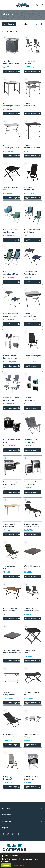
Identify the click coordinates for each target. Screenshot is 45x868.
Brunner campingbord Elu (31, 104)
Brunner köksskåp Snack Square (31, 483)
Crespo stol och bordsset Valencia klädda (11, 358)
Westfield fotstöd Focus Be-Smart (11, 315)
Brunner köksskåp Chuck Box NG (10, 483)
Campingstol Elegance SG (9, 778)
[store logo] (22, 5)
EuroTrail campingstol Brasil (11, 273)
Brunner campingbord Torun (12, 104)
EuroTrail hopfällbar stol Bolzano (32, 231)
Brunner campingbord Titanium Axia (30, 316)
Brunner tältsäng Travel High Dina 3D (32, 525)
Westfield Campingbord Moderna (9, 695)
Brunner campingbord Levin (11, 147)
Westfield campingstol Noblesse (29, 190)
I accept (6, 865)
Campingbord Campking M (9, 525)
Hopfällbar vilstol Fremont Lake (31, 441)
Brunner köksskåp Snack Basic (31, 778)
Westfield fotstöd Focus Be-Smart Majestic (31, 274)
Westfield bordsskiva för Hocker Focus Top (12, 652)
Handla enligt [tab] (9, 24)
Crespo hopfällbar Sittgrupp (31, 736)
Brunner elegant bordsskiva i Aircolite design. (32, 611)
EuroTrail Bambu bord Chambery (10, 609)
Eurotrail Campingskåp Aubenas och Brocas (33, 400)
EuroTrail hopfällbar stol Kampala (11, 231)
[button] (5, 37)
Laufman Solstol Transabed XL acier (11, 736)
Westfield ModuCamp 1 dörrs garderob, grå (11, 64)
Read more (19, 865)
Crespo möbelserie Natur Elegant (11, 399)
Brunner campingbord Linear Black (32, 148)
